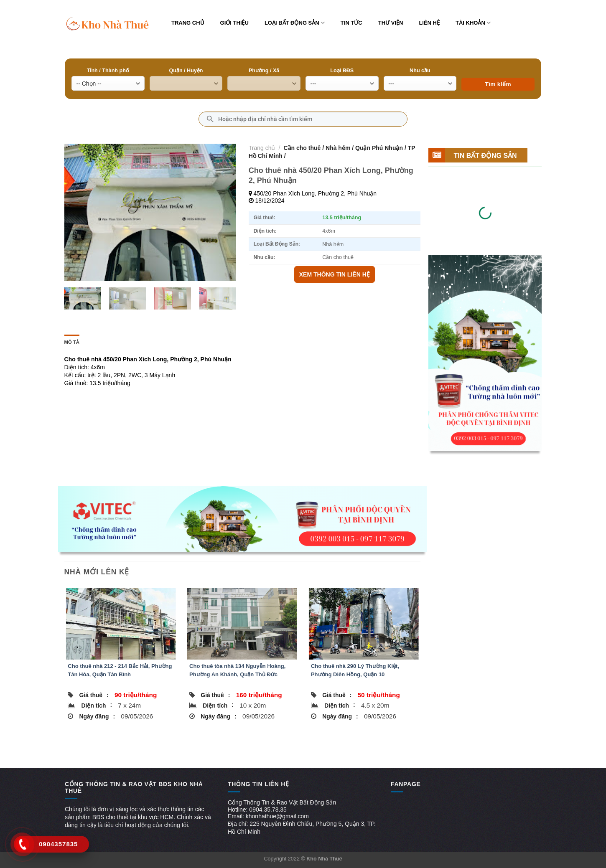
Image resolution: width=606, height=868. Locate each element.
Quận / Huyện (186, 71)
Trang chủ (188, 23)
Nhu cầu (420, 71)
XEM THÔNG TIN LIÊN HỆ (335, 274)
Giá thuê (94, 695)
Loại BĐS (342, 71)
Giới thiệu (234, 23)
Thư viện (391, 23)
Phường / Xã (264, 71)
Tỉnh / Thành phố (108, 71)
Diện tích (97, 705)
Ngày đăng (97, 716)
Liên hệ (429, 23)
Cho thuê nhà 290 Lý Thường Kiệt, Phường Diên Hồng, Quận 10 (355, 670)
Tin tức (351, 23)
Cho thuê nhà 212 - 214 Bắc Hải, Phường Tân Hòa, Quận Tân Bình (120, 670)
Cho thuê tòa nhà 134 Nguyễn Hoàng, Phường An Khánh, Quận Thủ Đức (237, 670)
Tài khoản (473, 23)
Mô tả (72, 342)
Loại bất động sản (295, 23)
